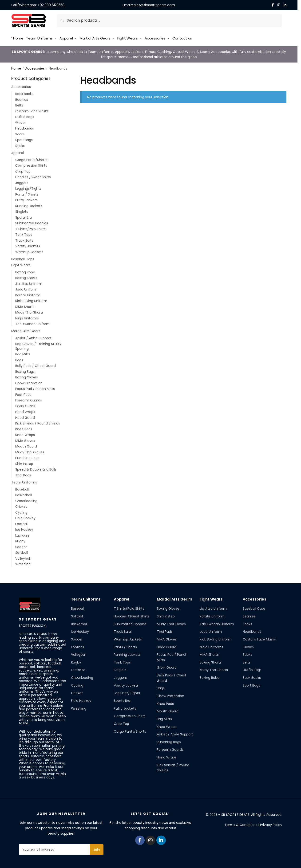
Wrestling (23, 562)
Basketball (24, 493)
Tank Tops (24, 233)
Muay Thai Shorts (29, 311)
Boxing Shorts (26, 276)
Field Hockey (25, 516)
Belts (19, 104)
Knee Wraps (25, 433)
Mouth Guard (26, 445)
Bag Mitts (23, 353)
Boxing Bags (25, 370)
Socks (20, 133)
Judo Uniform (26, 288)
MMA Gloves (25, 439)
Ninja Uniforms (27, 316)
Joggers (22, 181)
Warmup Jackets (29, 250)
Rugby (20, 539)
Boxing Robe (25, 271)
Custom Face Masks (32, 110)
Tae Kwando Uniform (32, 322)
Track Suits (24, 239)
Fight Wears (21, 263)
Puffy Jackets (26, 198)
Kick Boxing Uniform (31, 299)
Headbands (25, 127)
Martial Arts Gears (26, 329)
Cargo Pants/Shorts (31, 158)
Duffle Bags (25, 115)
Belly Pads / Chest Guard (36, 364)
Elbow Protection (29, 381)
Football (22, 522)
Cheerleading (26, 499)
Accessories (35, 67)
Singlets (22, 210)
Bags (19, 358)
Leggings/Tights (28, 187)
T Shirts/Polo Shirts (30, 227)
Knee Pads (24, 428)
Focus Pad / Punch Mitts (35, 387)
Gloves (21, 121)
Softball (22, 551)
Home (16, 67)
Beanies (22, 98)
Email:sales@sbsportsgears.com (149, 5)
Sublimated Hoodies (32, 221)
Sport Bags (24, 138)
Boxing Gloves (27, 376)
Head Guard (25, 416)
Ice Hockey (24, 528)
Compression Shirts (31, 164)
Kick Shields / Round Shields (38, 422)
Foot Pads (23, 393)
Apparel (18, 151)
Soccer (21, 545)
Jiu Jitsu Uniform (29, 282)
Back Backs (24, 92)
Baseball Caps (23, 257)
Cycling (21, 511)
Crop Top (23, 170)
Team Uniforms (24, 481)
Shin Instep (24, 462)
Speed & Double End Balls (36, 468)
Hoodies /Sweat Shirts (33, 175)
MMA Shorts (25, 305)
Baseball (22, 488)
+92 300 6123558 (51, 5)
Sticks (20, 144)
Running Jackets (29, 204)
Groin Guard (25, 405)
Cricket (21, 505)
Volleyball (23, 557)
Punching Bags (27, 456)
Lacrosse (22, 534)
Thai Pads (23, 474)
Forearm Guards (29, 399)
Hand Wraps (25, 410)
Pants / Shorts (27, 193)
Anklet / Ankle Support (33, 336)
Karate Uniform (28, 294)
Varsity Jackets (28, 244)
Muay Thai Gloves (30, 451)
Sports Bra (24, 216)
